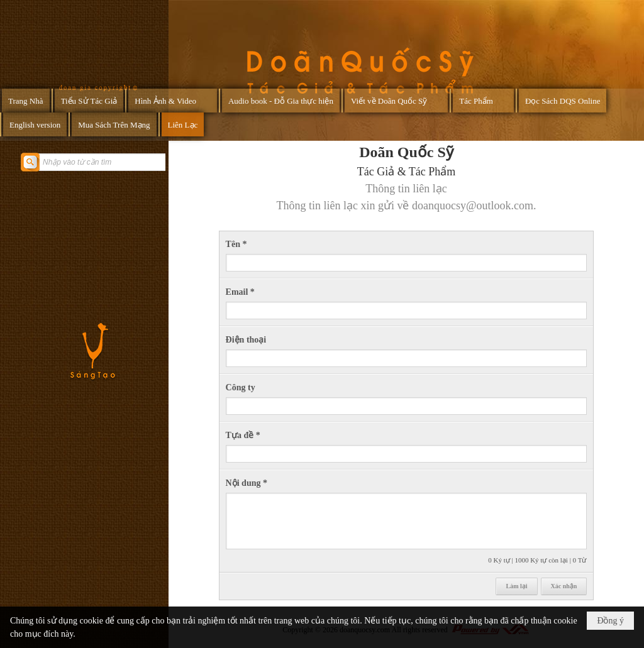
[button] (173, 101)
